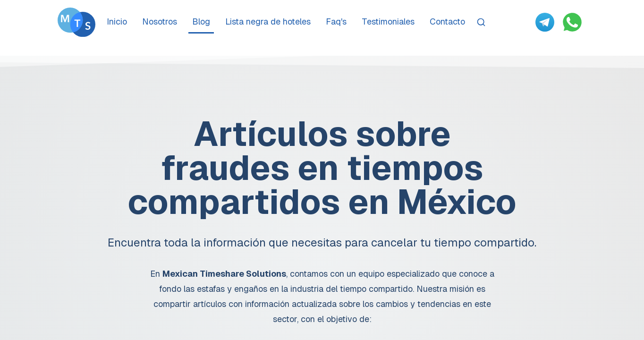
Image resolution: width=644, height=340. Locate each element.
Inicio (117, 21)
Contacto (447, 21)
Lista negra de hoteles (268, 21)
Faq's (336, 21)
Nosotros (160, 21)
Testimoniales (388, 21)
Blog (201, 21)
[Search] (481, 22)
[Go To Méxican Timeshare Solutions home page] (76, 22)
